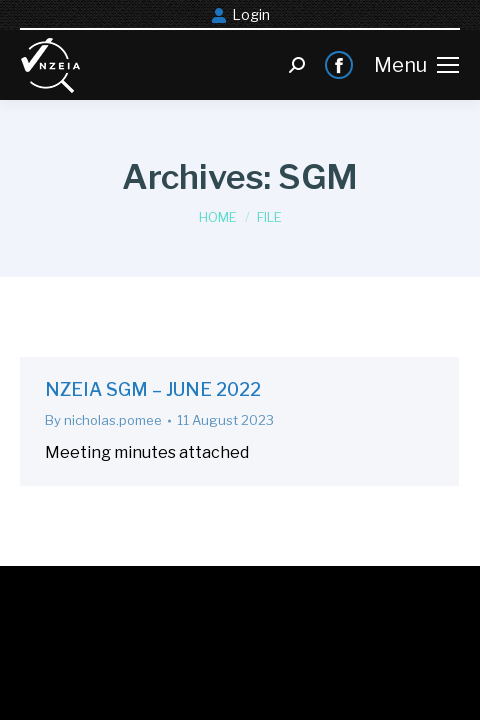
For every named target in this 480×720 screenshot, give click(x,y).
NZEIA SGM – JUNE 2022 (153, 389)
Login (240, 15)
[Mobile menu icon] (416, 65)
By (103, 420)
